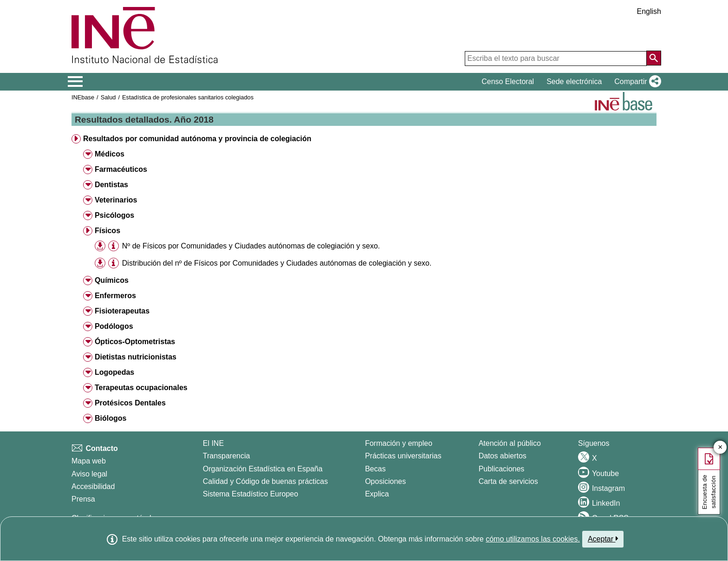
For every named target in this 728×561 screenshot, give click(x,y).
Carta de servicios (508, 481)
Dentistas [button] (111, 185)
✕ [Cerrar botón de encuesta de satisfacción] (720, 447)
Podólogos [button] (114, 326)
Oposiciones (385, 481)
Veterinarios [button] (116, 200)
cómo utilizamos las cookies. (533, 539)
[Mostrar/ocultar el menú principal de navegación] (75, 82)
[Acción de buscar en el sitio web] (654, 58)
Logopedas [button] (114, 372)
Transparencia (227, 456)
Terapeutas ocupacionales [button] (141, 388)
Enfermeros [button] (115, 296)
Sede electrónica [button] (574, 82)
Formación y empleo (399, 443)
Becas (375, 469)
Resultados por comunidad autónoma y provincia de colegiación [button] (197, 139)
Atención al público (510, 443)
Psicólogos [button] (114, 215)
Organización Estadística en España (263, 469)
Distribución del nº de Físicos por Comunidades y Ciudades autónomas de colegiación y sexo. (277, 263)
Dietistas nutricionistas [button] (136, 357)
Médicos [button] (110, 154)
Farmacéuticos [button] (121, 169)
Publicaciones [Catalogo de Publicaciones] (502, 469)
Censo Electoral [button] (508, 82)
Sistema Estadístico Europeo (250, 494)
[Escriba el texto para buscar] (556, 59)
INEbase (83, 97)
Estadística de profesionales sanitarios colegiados (188, 97)
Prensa (83, 499)
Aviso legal (89, 474)
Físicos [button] (107, 231)
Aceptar (603, 539)
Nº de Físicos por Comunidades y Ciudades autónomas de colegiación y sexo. (251, 246)
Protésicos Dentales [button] (130, 403)
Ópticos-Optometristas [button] (135, 342)
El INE (213, 443)
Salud (108, 97)
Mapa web (89, 461)
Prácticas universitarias (403, 456)
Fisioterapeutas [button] (122, 311)
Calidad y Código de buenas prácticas (266, 481)
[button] (636, 82)
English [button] (649, 11)
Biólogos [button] (110, 418)
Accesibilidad (93, 486)
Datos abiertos (503, 456)
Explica (377, 494)
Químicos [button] (112, 280)
